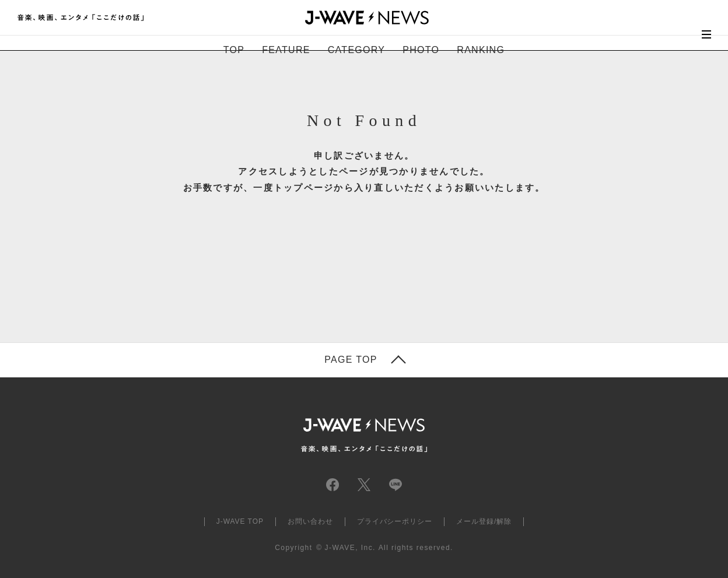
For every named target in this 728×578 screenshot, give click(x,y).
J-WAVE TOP (240, 521)
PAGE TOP (351, 360)
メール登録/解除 (484, 521)
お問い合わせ (310, 521)
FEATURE (286, 50)
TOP (234, 50)
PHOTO (421, 50)
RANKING (481, 50)
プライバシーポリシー (395, 521)
